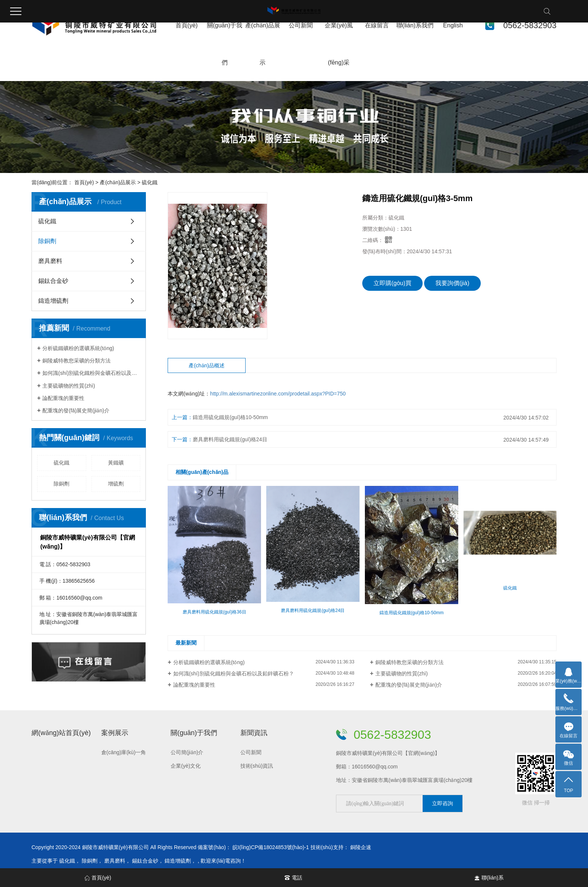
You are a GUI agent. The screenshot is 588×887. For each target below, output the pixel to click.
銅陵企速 (361, 847)
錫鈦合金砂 (53, 281)
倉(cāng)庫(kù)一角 (124, 752)
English (453, 25)
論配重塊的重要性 (63, 398)
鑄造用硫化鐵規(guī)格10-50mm (230, 417)
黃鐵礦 (116, 463)
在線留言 (377, 25)
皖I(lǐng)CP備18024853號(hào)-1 (271, 847)
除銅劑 (47, 241)
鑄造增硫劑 (53, 301)
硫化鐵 (150, 182)
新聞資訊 (254, 733)
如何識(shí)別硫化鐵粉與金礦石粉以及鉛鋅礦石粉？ (91, 373)
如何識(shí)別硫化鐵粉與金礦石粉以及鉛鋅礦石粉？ (234, 674)
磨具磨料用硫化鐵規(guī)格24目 (230, 439)
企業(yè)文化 (186, 766)
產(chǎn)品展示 (118, 182)
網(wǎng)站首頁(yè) (61, 733)
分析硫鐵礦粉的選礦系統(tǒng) (78, 348)
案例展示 (115, 733)
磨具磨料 (50, 261)
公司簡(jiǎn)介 (187, 752)
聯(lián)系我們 (415, 25)
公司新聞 (301, 25)
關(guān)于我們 (194, 733)
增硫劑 (116, 484)
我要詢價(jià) (452, 283)
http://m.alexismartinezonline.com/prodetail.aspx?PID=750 (278, 394)
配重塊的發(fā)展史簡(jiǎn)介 (76, 410)
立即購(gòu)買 (392, 283)
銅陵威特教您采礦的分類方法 (76, 361)
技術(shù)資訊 (257, 766)
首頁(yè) (187, 25)
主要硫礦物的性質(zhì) (69, 386)
